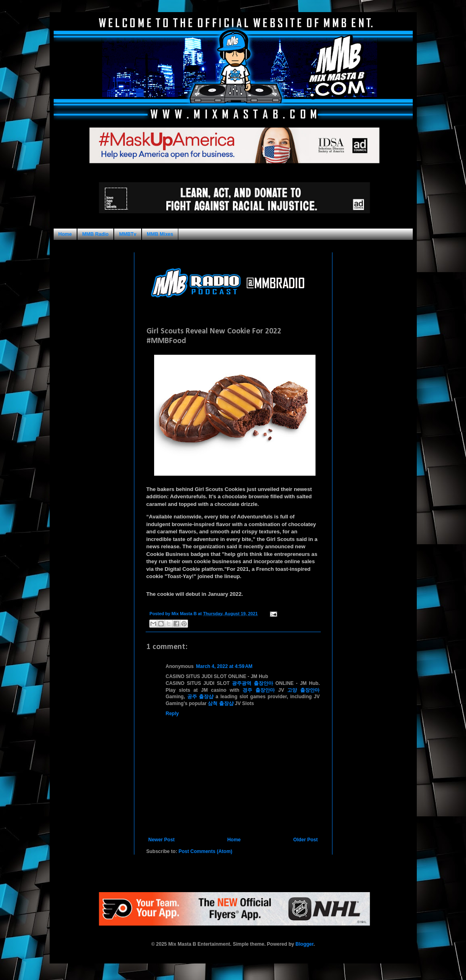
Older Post (306, 840)
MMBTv (128, 234)
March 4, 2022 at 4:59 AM (224, 666)
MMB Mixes (160, 234)
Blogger (304, 944)
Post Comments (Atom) (206, 851)
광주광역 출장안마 (253, 683)
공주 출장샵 (200, 697)
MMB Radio (95, 234)
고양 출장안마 (303, 690)
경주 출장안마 (259, 690)
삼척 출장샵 (220, 703)
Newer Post (162, 840)
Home (65, 234)
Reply (172, 714)
